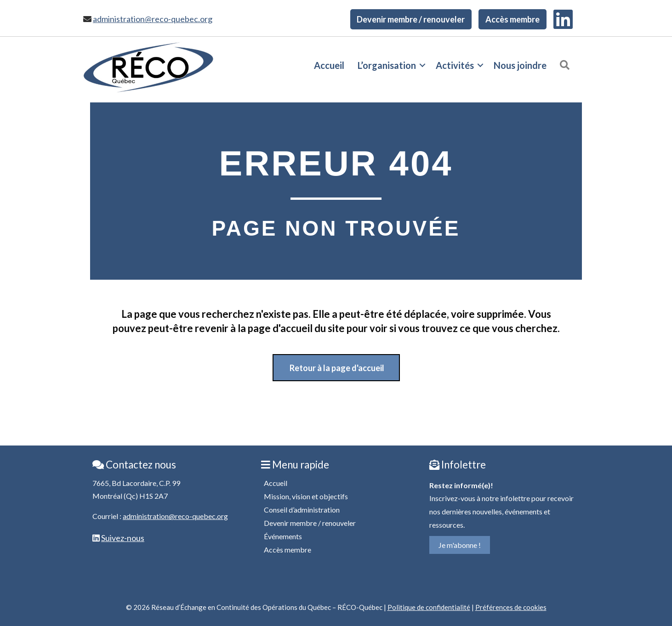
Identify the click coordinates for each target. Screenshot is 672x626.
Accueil (329, 65)
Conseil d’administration (302, 510)
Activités (455, 65)
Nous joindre (520, 65)
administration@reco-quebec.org (153, 19)
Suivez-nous (123, 538)
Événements (283, 536)
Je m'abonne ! (460, 545)
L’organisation (387, 65)
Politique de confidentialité (429, 607)
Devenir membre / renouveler (411, 19)
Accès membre (513, 19)
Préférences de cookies (511, 607)
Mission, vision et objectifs (306, 496)
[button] (422, 65)
